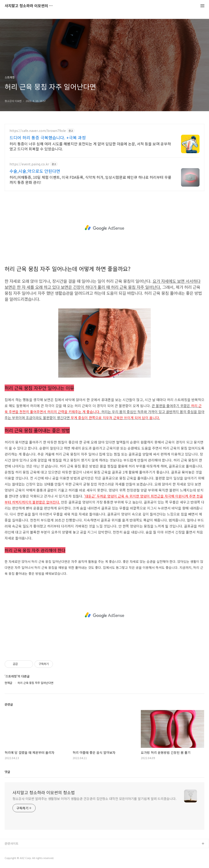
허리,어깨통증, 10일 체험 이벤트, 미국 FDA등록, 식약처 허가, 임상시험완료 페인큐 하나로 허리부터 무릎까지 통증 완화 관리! (90, 180)
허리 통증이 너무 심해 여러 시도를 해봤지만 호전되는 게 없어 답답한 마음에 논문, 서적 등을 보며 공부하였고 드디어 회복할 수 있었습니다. (90, 146)
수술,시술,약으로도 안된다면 (35, 171)
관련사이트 (12, 843)
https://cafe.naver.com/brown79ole (38, 131)
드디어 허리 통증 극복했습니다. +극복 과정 (48, 137)
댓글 (7, 772)
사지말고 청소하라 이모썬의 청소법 (30, 6)
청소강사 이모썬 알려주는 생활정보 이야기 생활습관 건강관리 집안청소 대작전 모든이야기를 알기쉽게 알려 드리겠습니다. (94, 799)
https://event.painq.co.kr (29, 164)
